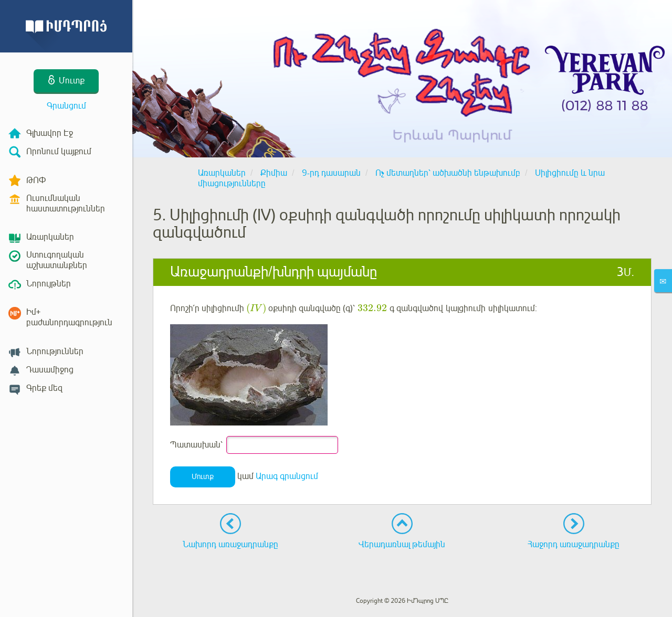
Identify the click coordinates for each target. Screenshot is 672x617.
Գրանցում (66, 106)
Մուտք (203, 477)
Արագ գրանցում (287, 477)
